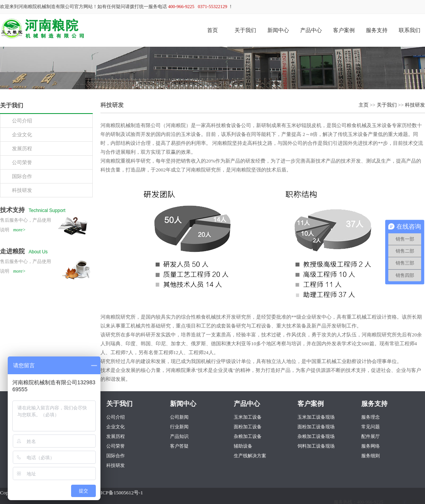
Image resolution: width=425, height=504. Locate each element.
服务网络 (371, 446)
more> (19, 230)
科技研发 (415, 105)
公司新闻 (179, 417)
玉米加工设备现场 (316, 417)
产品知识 (179, 436)
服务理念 (371, 417)
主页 (364, 105)
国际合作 (116, 456)
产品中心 (311, 30)
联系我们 (410, 30)
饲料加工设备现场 (316, 446)
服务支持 (377, 30)
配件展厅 (371, 436)
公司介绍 (116, 417)
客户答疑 (179, 446)
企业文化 (116, 427)
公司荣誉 (116, 446)
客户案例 (344, 30)
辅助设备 (243, 446)
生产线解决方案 (250, 456)
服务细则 (371, 456)
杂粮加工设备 (248, 436)
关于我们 (245, 30)
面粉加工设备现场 (316, 427)
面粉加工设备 (248, 427)
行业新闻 (179, 427)
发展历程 (116, 436)
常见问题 (371, 427)
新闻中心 (278, 30)
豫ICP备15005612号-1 (119, 493)
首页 (212, 30)
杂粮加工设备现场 (316, 436)
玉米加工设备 (248, 417)
